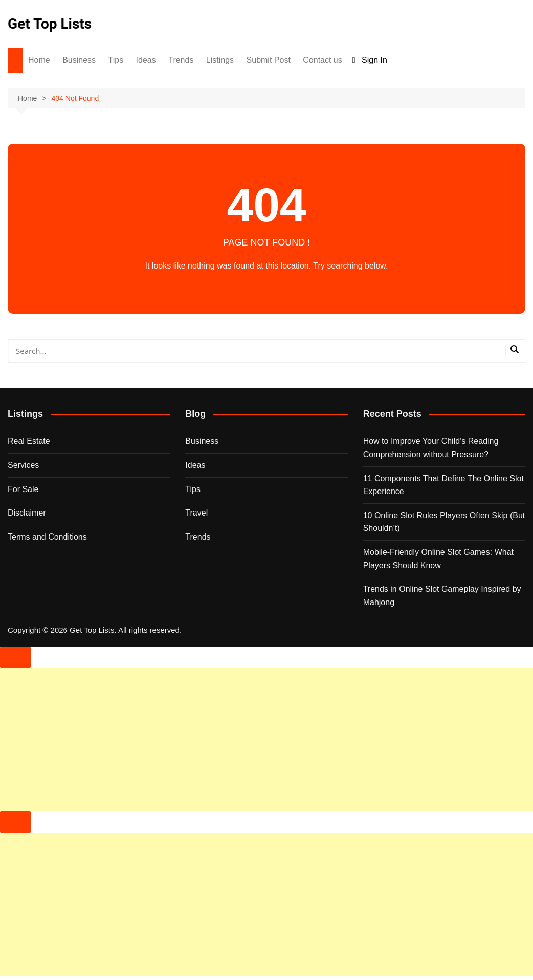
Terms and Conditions (47, 537)
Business (79, 60)
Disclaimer (27, 513)
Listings (220, 60)
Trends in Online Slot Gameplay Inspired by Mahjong (442, 596)
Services (23, 465)
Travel (196, 513)
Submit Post (269, 60)
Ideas (146, 60)
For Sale (23, 489)
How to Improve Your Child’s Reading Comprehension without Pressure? (431, 448)
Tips (116, 60)
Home (39, 60)
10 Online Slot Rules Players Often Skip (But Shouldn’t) (444, 522)
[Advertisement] (266, 740)
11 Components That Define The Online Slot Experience (443, 485)
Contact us (322, 60)
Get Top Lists (50, 24)
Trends (181, 60)
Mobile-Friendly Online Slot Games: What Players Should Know (438, 559)
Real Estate (29, 441)
